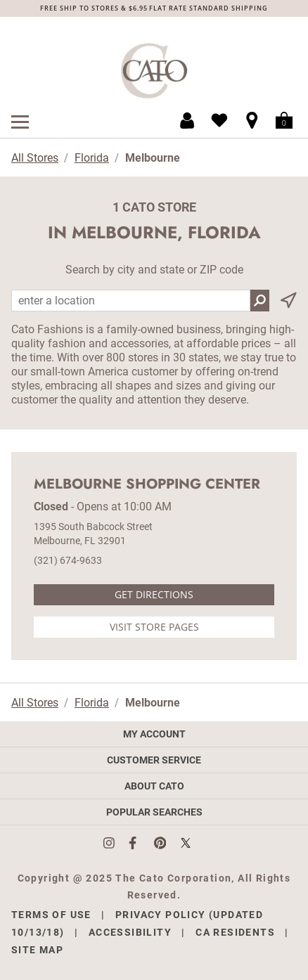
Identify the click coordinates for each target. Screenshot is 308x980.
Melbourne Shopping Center (147, 484)
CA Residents (235, 932)
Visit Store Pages (154, 627)
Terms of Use (51, 915)
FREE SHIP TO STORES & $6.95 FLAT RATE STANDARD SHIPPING (154, 8)
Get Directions (154, 594)
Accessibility (130, 932)
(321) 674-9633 (68, 560)
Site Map (37, 950)
